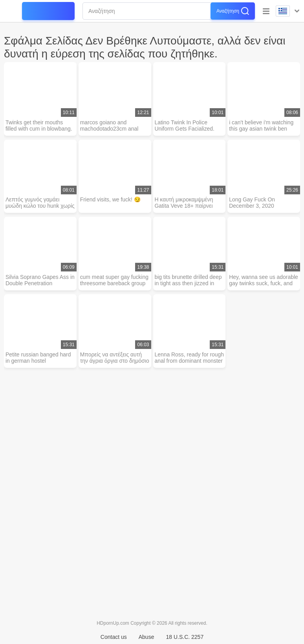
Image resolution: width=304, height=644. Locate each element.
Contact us (114, 637)
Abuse (147, 637)
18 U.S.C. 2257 (185, 637)
